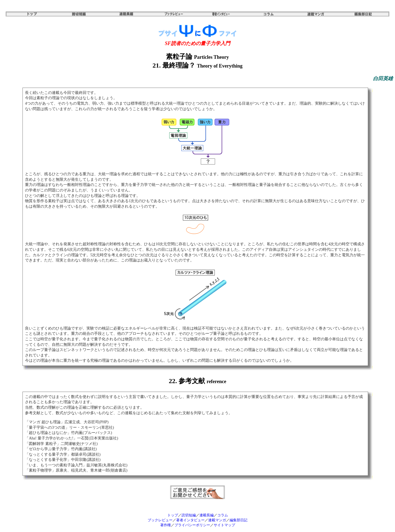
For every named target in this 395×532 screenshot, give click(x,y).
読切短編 (189, 515)
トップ (173, 515)
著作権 (166, 525)
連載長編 (207, 515)
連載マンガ (217, 520)
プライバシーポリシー (192, 525)
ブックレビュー (160, 520)
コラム (223, 515)
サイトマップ (224, 525)
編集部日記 (239, 520)
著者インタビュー (190, 520)
